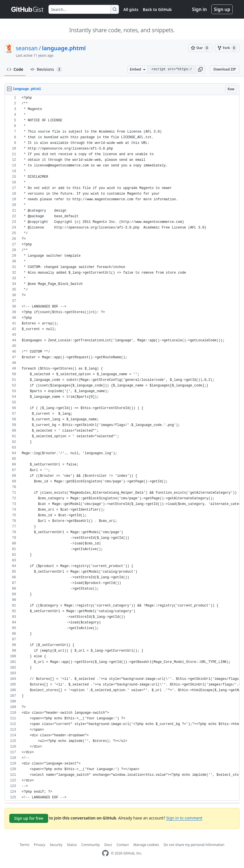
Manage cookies (146, 845)
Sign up (222, 9)
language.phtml (64, 48)
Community (91, 845)
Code (15, 69)
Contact (123, 845)
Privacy (39, 845)
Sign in (199, 9)
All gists (131, 9)
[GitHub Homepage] (105, 853)
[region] (122, 448)
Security (56, 845)
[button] (200, 69)
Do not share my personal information (194, 845)
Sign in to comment (184, 818)
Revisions (46, 69)
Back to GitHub (157, 9)
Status (72, 845)
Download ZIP (225, 69)
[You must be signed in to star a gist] (200, 48)
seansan (27, 48)
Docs (108, 845)
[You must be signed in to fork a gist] (227, 48)
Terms (25, 845)
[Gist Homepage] (28, 9)
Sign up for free (29, 818)
